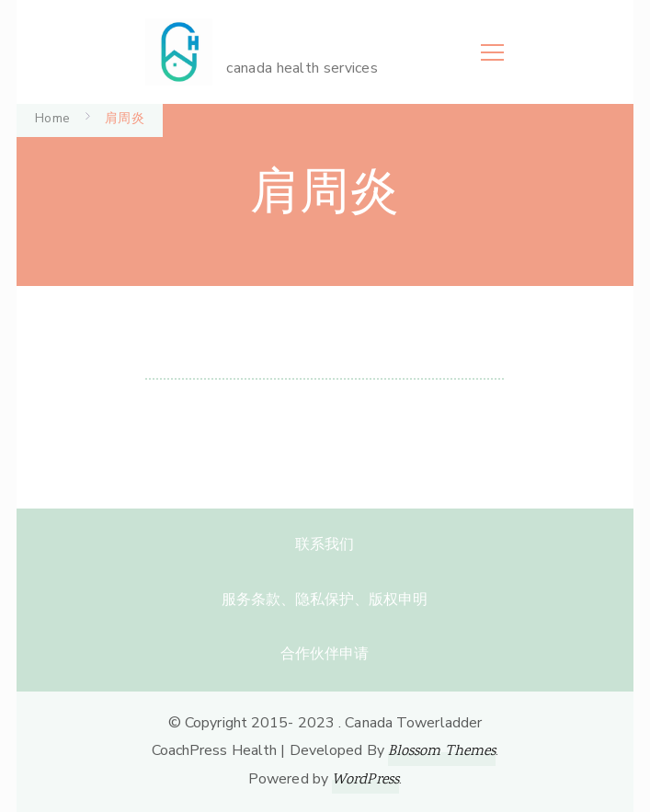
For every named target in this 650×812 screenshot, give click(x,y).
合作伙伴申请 (325, 654)
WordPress (365, 780)
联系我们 (325, 544)
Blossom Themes (442, 752)
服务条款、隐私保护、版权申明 (325, 600)
